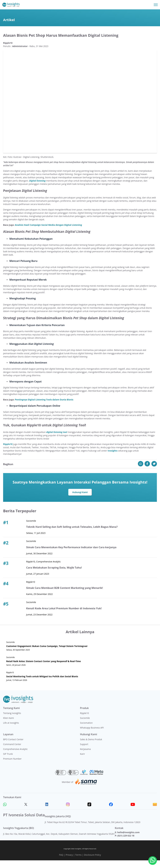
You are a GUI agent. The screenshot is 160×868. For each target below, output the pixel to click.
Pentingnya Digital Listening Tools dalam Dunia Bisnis (44, 407)
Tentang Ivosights (12, 721)
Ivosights (113, 458)
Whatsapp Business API (92, 735)
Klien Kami (9, 726)
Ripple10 (8, 452)
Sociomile (85, 726)
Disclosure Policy (92, 862)
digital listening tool (57, 440)
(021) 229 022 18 (126, 843)
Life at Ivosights (11, 730)
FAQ (61, 862)
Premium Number (12, 766)
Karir (82, 762)
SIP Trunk (8, 762)
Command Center (12, 752)
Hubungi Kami (80, 500)
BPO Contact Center (13, 747)
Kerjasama (85, 757)
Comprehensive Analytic (15, 757)
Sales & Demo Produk (91, 747)
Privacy (69, 862)
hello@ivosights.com (128, 840)
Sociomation (86, 730)
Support (84, 752)
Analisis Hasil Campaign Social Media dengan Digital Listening (48, 233)
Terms (78, 862)
